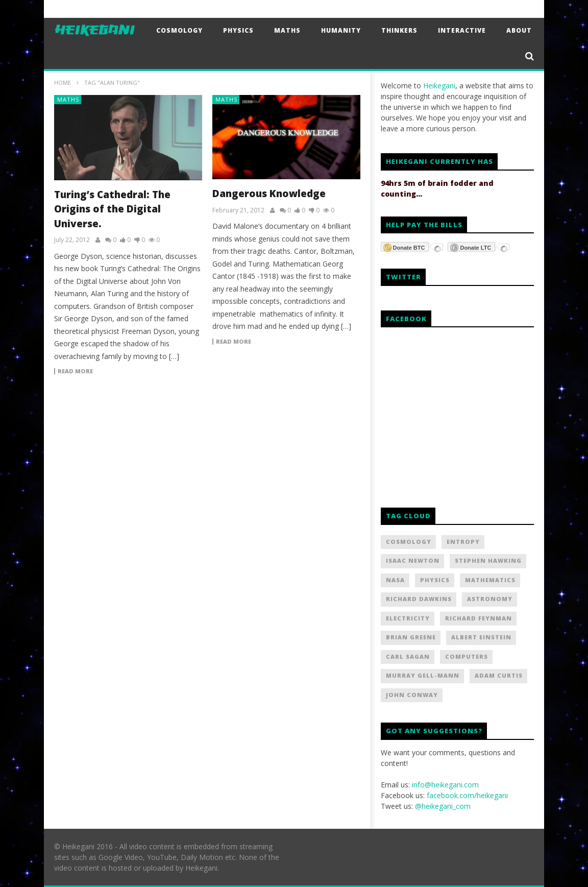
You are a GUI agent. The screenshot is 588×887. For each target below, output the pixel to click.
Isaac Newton (413, 560)
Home (63, 82)
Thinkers (399, 30)
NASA (395, 580)
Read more (75, 371)
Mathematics (490, 580)
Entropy (463, 542)
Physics (238, 30)
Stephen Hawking (488, 560)
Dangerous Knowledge (269, 194)
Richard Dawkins (419, 599)
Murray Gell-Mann (423, 675)
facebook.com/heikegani (467, 795)
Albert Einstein (481, 637)
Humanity (341, 30)
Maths (287, 30)
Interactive (462, 30)
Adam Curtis (499, 675)
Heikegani (439, 86)
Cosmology (179, 30)
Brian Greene (411, 637)
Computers (467, 656)
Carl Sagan (408, 656)
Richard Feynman (479, 618)
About (519, 30)
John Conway (412, 695)
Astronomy (490, 599)
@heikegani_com (443, 806)
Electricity (408, 618)
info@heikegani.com (445, 785)
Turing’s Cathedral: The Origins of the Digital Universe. (112, 209)
